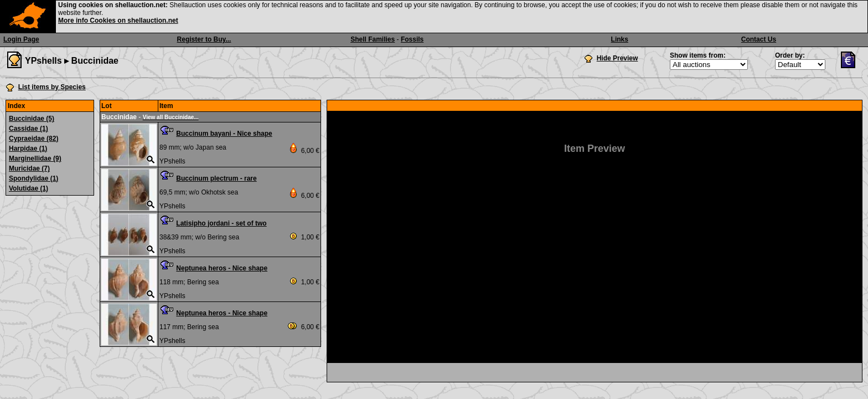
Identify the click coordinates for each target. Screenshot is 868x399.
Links (620, 39)
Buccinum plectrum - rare (216, 178)
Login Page (21, 39)
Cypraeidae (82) (33, 139)
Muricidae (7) (29, 168)
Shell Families (373, 39)
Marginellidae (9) (35, 158)
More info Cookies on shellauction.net (118, 21)
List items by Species (52, 87)
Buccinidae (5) (32, 119)
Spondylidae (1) (33, 178)
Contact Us (759, 39)
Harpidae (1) (28, 149)
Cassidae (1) (29, 129)
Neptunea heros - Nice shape (222, 268)
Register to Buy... (204, 39)
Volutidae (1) (29, 188)
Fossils (412, 39)
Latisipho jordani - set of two (221, 223)
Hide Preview (618, 58)
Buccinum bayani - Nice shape (224, 134)
